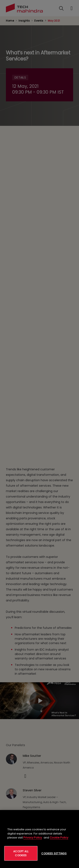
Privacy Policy (33, 838)
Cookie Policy (59, 838)
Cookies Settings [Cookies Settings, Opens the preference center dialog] (54, 853)
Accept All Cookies (21, 853)
